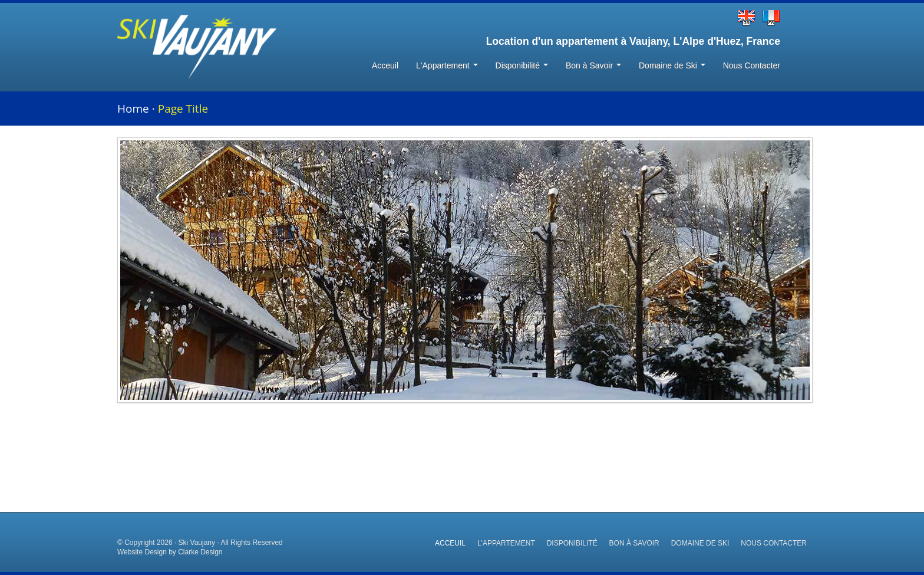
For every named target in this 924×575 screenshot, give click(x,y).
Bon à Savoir (593, 65)
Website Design (142, 552)
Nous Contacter (752, 65)
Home (133, 109)
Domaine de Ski (672, 65)
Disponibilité (522, 65)
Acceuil (385, 65)
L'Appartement (447, 65)
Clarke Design (200, 552)
